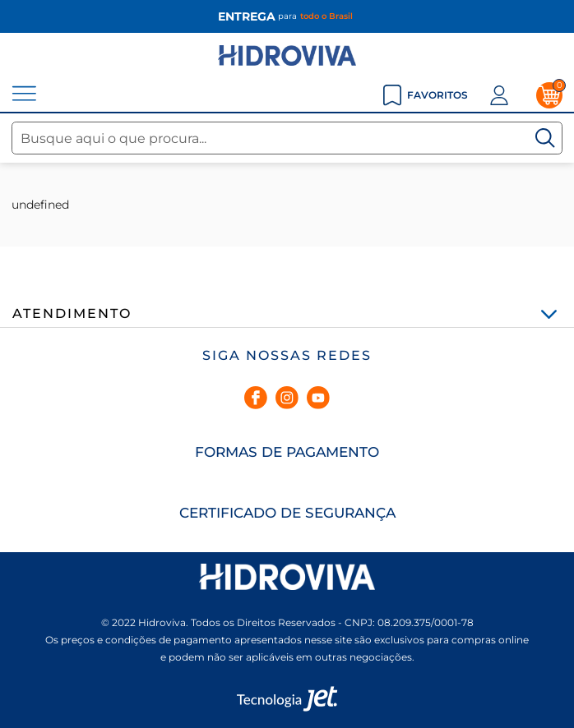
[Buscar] (545, 138)
